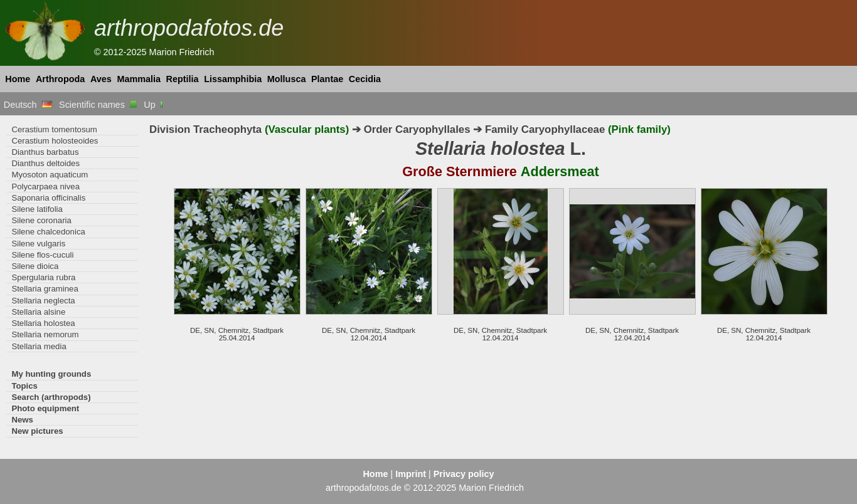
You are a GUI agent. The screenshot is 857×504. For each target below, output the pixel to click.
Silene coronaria (41, 220)
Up (154, 105)
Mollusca (287, 79)
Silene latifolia (37, 209)
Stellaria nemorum (45, 334)
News (22, 420)
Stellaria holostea (43, 323)
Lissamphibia (233, 79)
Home (18, 79)
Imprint (411, 474)
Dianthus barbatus (45, 152)
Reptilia (183, 79)
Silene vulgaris (38, 244)
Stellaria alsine (38, 312)
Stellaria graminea (45, 289)
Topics (24, 386)
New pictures (37, 431)
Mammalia (139, 79)
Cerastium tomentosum (54, 129)
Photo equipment (45, 408)
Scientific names (98, 105)
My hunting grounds (51, 374)
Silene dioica (35, 266)
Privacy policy (464, 474)
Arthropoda (60, 79)
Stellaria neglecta (43, 301)
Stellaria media (39, 346)
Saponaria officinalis (48, 198)
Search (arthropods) (51, 397)
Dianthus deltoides (45, 163)
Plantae (327, 79)
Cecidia (365, 79)
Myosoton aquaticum (50, 175)
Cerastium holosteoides (55, 141)
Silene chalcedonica (48, 232)
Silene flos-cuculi (42, 255)
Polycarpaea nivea (45, 186)
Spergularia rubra (43, 277)
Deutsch (28, 105)
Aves (101, 79)
